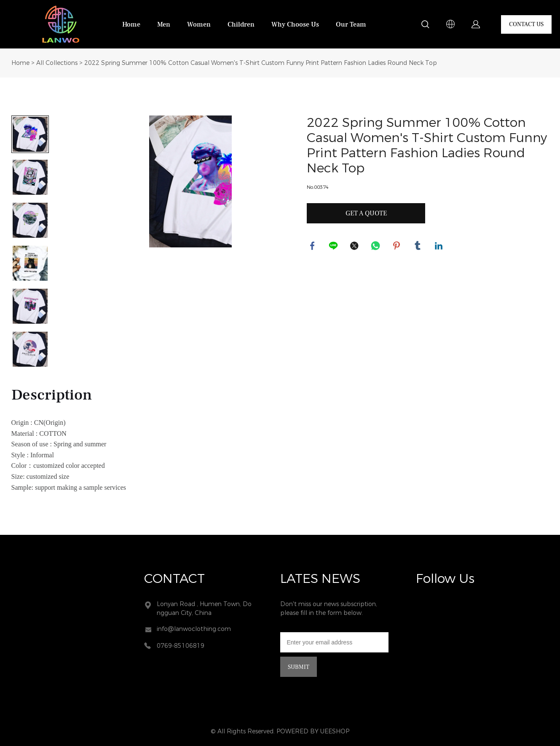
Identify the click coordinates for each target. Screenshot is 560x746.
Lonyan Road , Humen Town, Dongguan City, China (204, 609)
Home (131, 24)
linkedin (439, 247)
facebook (313, 247)
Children (241, 24)
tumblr (418, 247)
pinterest (397, 247)
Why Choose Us (295, 24)
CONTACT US (526, 24)
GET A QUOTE (366, 213)
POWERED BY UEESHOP (313, 731)
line (334, 247)
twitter (355, 247)
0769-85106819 (181, 646)
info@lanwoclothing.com (194, 629)
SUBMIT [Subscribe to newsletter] (299, 667)
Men (164, 24)
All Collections (57, 63)
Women (199, 24)
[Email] (335, 642)
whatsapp (376, 247)
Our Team (351, 24)
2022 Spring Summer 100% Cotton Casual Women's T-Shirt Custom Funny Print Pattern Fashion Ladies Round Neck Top (261, 63)
